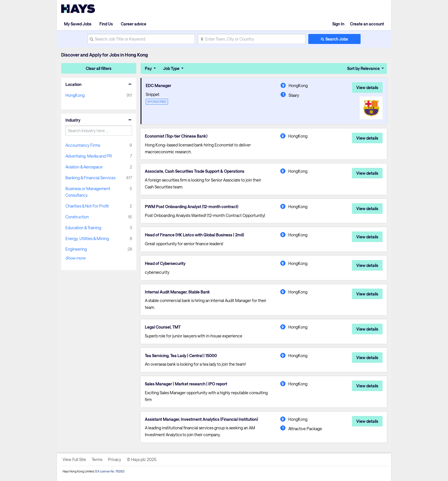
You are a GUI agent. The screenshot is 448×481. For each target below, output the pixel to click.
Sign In (338, 24)
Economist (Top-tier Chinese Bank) (176, 136)
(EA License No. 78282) (110, 471)
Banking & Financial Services (90, 178)
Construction (77, 217)
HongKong (75, 95)
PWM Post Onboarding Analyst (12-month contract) (192, 207)
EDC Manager (158, 86)
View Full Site (74, 459)
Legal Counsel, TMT (163, 327)
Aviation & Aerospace (84, 167)
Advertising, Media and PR (89, 156)
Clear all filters (99, 68)
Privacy (115, 459)
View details (367, 87)
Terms (97, 459)
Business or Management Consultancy (88, 192)
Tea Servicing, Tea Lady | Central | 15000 (181, 356)
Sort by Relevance (363, 68)
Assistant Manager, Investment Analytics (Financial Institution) (201, 419)
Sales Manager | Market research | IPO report (186, 384)
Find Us (106, 24)
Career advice (134, 24)
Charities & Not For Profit (87, 206)
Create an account (367, 24)
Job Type (171, 68)
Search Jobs (337, 39)
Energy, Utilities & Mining (87, 239)
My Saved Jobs (78, 24)
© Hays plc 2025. (142, 459)
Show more (75, 258)
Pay (148, 68)
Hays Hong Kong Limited (78, 471)
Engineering (76, 249)
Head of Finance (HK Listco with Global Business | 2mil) (194, 235)
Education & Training (83, 228)
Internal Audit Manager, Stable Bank (177, 292)
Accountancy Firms (83, 145)
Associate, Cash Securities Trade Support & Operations (195, 171)
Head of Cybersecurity (165, 263)
